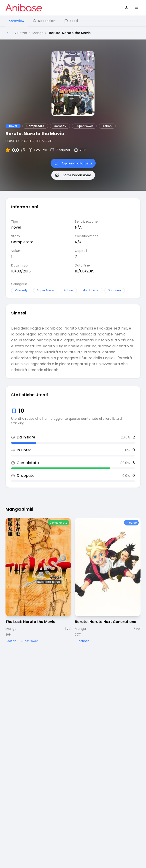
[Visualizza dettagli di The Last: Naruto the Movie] (38, 581)
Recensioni (44, 21)
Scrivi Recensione (73, 175)
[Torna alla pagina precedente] (8, 33)
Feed (71, 21)
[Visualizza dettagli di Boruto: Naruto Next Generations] (108, 581)
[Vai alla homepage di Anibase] (24, 8)
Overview (17, 21)
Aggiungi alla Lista (73, 163)
